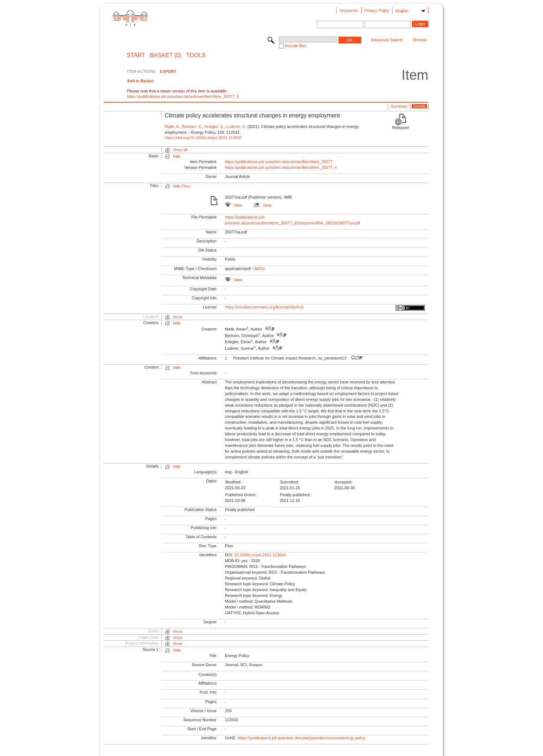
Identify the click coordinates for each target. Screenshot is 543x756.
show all (180, 150)
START (136, 55)
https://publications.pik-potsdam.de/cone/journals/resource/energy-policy (301, 738)
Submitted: (290, 482)
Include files (296, 46)
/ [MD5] (258, 269)
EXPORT (168, 71)
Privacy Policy (377, 11)
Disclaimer (349, 11)
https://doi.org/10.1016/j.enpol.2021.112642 (203, 138)
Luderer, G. (236, 126)
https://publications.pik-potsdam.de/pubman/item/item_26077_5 (183, 96)
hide (177, 156)
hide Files (182, 186)
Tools (196, 55)
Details (419, 106)
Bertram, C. (192, 126)
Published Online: (241, 495)
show (178, 317)
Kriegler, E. (214, 126)
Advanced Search (387, 40)
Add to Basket (140, 81)
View (234, 205)
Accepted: (344, 482)
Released (400, 128)
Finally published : (296, 495)
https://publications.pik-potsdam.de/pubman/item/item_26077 (279, 162)
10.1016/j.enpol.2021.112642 (260, 555)
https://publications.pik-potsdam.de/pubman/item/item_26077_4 (281, 167)
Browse (420, 40)
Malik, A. (172, 126)
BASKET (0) (166, 55)
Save (263, 205)
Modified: (233, 482)
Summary (399, 106)
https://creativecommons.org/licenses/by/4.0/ (264, 307)
